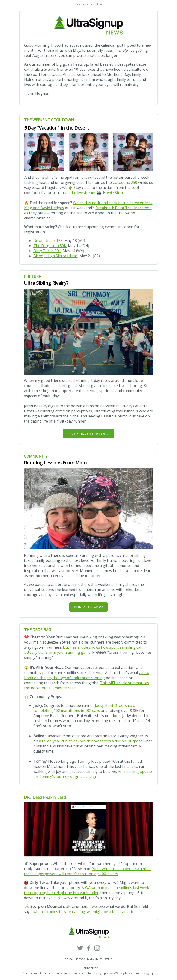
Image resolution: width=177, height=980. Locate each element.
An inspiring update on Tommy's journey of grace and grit (93, 774)
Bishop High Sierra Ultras (56, 256)
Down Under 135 (48, 241)
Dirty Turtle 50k (47, 251)
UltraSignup (147, 973)
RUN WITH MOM (88, 607)
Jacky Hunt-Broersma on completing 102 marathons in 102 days (86, 708)
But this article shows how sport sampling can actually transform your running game (83, 650)
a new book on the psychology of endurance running (87, 675)
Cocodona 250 (125, 182)
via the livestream (80, 193)
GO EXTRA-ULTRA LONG (88, 434)
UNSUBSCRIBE (89, 968)
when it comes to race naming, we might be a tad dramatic (83, 912)
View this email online (88, 4)
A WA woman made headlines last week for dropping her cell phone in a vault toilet (87, 890)
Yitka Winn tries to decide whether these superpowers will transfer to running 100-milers (88, 871)
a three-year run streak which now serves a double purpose (91, 741)
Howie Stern (114, 193)
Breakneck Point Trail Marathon (124, 208)
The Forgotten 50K (50, 246)
